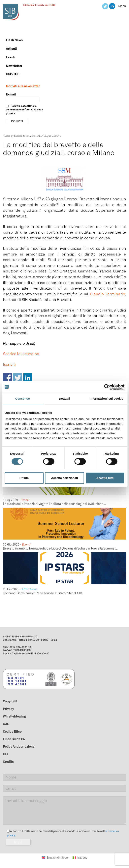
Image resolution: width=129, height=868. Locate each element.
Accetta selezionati (64, 478)
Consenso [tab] (23, 399)
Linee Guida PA (14, 739)
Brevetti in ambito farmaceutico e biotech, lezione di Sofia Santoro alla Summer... (60, 548)
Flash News (14, 40)
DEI (6, 754)
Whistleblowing (14, 716)
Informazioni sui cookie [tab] (106, 399)
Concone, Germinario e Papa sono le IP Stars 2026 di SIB (43, 593)
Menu (122, 6)
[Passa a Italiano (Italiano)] (80, 858)
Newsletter (14, 66)
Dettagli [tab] (65, 399)
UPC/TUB (13, 74)
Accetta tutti (105, 478)
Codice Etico (12, 731)
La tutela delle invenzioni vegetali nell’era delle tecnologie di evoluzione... (54, 504)
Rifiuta (24, 478)
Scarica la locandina (21, 354)
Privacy (8, 709)
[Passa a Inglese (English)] (55, 858)
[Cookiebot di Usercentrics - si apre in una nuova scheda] (107, 387)
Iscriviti (9, 364)
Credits (8, 762)
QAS (6, 724)
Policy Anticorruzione (19, 746)
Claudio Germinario (108, 294)
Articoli (11, 49)
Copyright (10, 701)
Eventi (11, 57)
